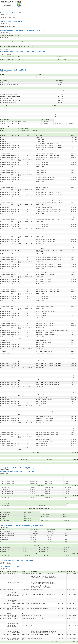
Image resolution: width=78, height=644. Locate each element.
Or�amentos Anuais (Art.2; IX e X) (13, 70)
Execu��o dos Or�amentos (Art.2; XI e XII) (17, 468)
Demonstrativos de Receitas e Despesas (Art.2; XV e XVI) (22, 526)
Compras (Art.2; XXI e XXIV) (10, 567)
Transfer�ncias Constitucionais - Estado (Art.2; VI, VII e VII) (23, 51)
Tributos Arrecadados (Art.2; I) (11, 13)
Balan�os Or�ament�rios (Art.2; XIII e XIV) (17, 471)
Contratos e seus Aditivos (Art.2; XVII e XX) (16, 560)
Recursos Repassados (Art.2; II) (12, 22)
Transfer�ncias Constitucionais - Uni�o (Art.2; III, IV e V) (22, 31)
